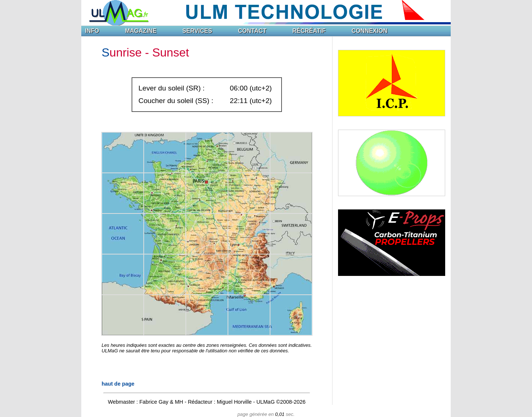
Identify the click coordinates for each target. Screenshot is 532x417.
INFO (92, 31)
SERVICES (197, 31)
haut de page (118, 384)
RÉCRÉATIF (309, 31)
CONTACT (252, 31)
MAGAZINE (141, 31)
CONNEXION (370, 31)
